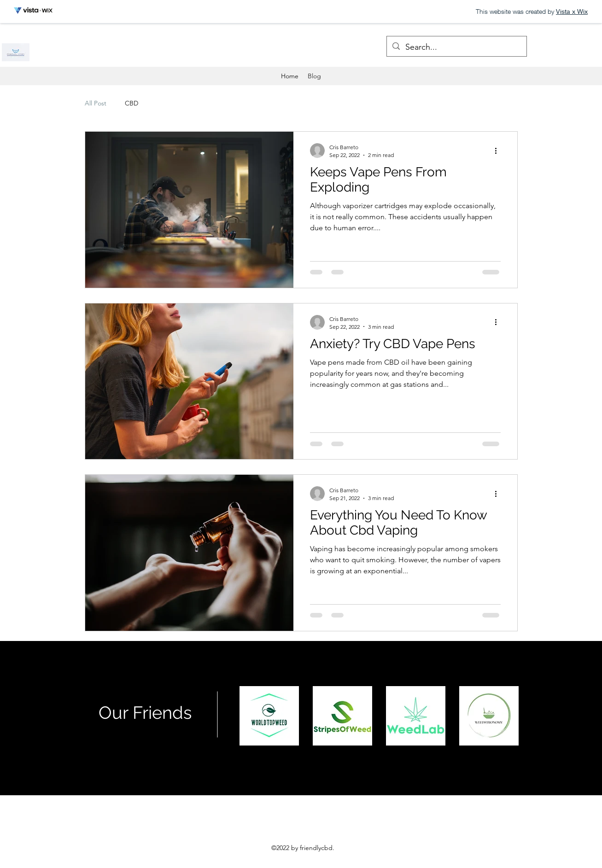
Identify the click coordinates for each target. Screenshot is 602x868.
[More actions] (499, 151)
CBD (132, 103)
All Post (96, 103)
